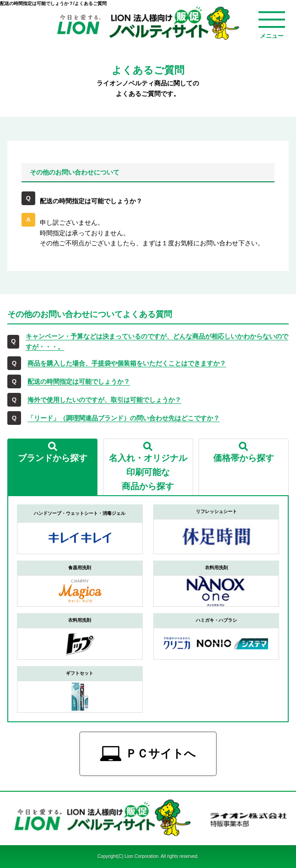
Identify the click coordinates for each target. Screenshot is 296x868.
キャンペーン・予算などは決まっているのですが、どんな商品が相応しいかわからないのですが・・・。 (157, 341)
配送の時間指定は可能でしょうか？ (79, 381)
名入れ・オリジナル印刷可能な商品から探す (148, 472)
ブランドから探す (53, 458)
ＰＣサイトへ (161, 754)
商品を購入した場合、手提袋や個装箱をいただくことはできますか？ (127, 363)
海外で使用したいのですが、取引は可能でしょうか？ (104, 400)
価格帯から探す (244, 458)
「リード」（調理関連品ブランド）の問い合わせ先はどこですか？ (124, 418)
